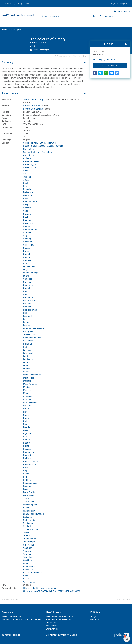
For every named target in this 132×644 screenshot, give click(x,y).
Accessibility (52, 626)
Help (28, 4)
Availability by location (104, 60)
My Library (17, 4)
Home (8, 4)
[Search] (94, 16)
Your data (94, 620)
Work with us (52, 629)
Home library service (11, 616)
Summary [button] (7, 62)
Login (123, 4)
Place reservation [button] (115, 65)
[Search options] (114, 16)
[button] (126, 44)
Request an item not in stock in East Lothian (22, 620)
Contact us (51, 623)
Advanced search (122, 11)
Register (115, 4)
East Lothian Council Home (58, 620)
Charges (94, 616)
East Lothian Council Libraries (59, 616)
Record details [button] (10, 93)
